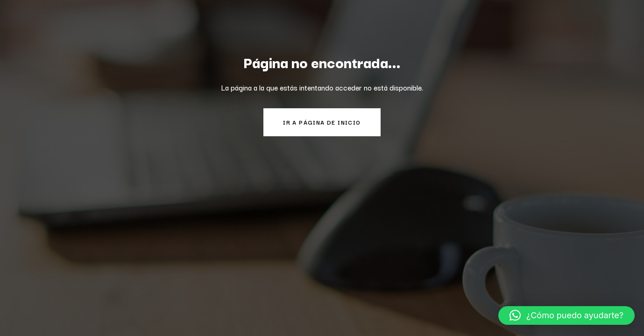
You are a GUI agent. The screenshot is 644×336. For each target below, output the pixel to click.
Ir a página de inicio (322, 122)
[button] (566, 315)
